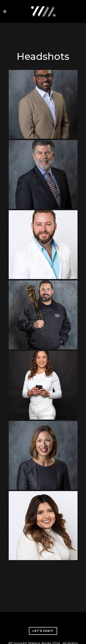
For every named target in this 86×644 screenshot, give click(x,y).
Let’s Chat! (43, 631)
